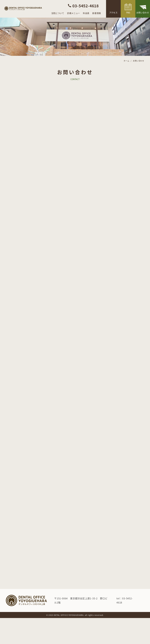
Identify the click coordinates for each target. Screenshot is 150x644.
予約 (128, 12)
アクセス (113, 12)
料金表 (86, 13)
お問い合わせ (143, 12)
